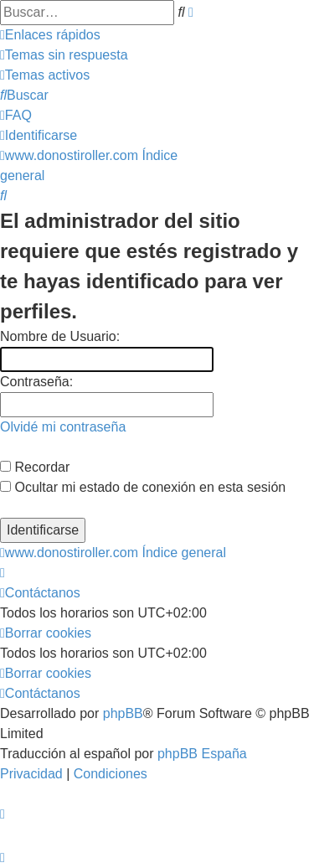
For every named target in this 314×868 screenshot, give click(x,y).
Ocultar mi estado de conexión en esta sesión (143, 487)
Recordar (35, 467)
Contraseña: (36, 382)
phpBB (123, 713)
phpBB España (202, 754)
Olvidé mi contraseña (63, 427)
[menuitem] (64, 55)
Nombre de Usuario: (60, 336)
